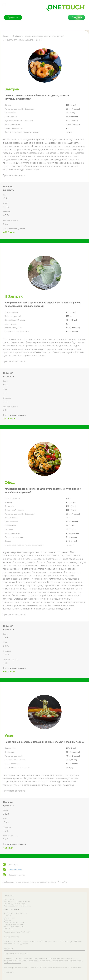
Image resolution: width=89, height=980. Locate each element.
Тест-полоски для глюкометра (17, 902)
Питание (7, 916)
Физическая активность (14, 927)
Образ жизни (9, 918)
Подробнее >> (9, 972)
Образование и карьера (14, 922)
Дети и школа (10, 929)
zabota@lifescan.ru (11, 937)
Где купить (77, 17)
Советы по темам (11, 910)
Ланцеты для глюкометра (14, 904)
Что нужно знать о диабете (15, 913)
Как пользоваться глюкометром (17, 906)
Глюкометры (9, 896)
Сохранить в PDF (15, 870)
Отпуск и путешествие (14, 924)
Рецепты (7, 920)
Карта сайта (9, 949)
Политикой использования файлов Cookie (35, 961)
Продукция (13, 17)
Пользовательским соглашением (50, 958)
